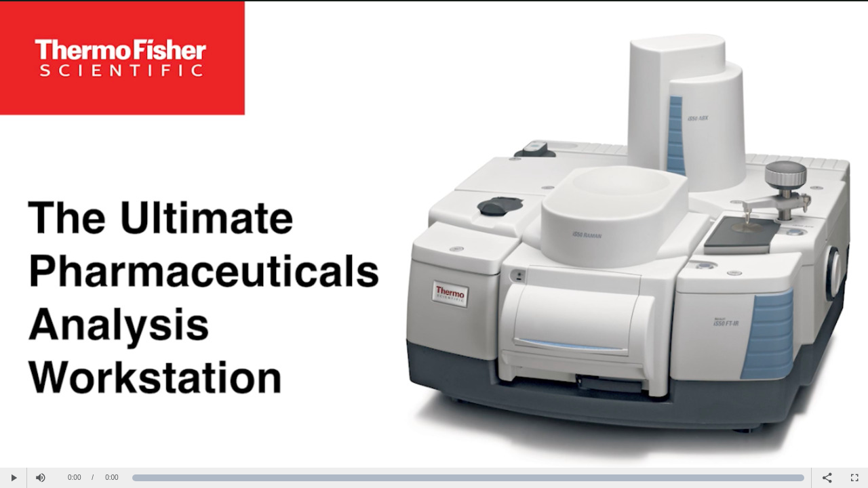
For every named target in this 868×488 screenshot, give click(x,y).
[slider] (468, 478)
